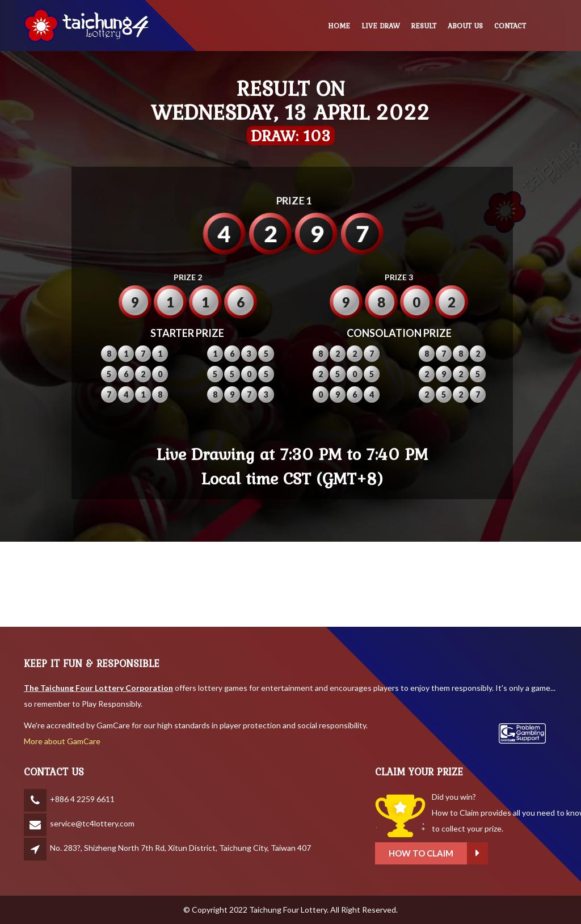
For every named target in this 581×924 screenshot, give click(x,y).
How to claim (509, 853)
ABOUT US (465, 26)
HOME (339, 26)
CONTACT (510, 26)
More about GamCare (62, 741)
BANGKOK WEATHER (290, 584)
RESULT (424, 26)
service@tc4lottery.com (92, 823)
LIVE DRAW (381, 26)
